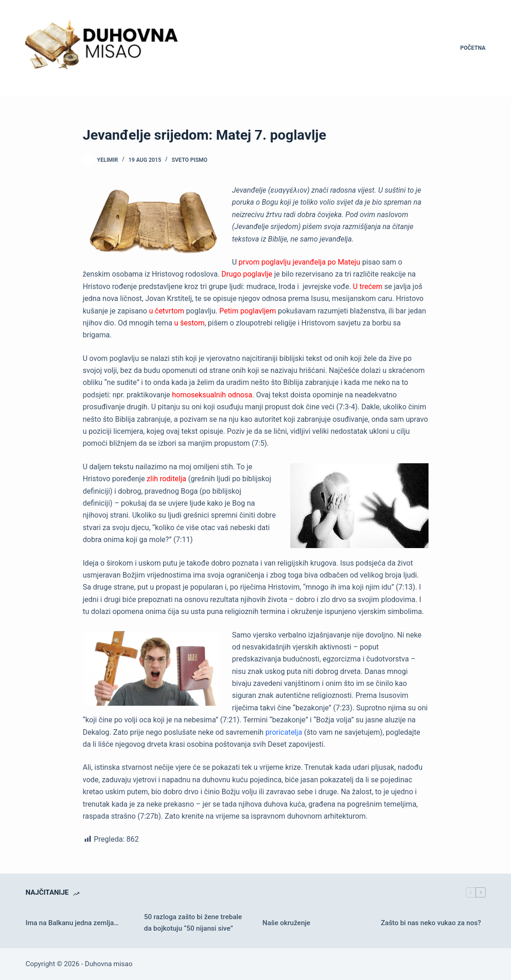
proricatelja (284, 732)
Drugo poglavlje (247, 274)
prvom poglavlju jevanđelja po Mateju (300, 262)
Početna (473, 48)
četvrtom (169, 311)
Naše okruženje (287, 923)
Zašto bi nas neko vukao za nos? (431, 923)
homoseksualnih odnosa (212, 395)
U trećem (368, 286)
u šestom (189, 323)
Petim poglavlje (244, 311)
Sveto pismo (189, 160)
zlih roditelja (166, 479)
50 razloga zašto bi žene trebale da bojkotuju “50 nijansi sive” (193, 923)
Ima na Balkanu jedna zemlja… (72, 923)
